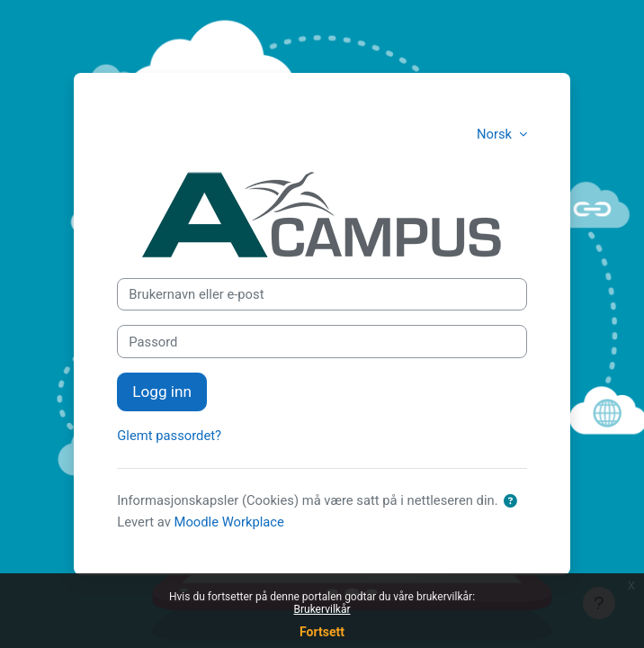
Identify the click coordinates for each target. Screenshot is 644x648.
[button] (510, 501)
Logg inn (162, 391)
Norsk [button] (496, 134)
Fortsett (322, 632)
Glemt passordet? (169, 436)
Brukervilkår (322, 609)
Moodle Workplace (229, 522)
